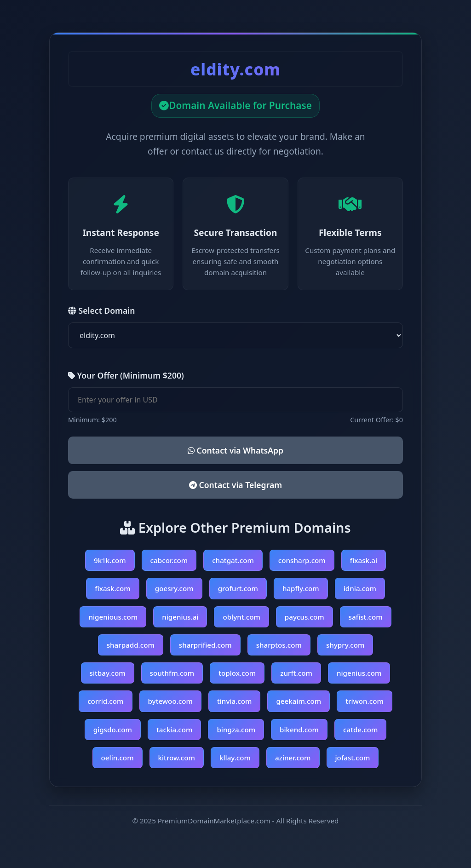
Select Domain (102, 310)
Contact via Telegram (235, 485)
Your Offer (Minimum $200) (126, 375)
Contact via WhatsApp (235, 450)
